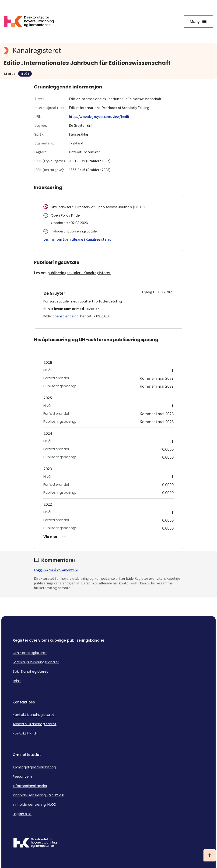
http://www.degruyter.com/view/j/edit (99, 116)
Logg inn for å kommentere (56, 570)
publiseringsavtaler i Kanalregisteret (79, 273)
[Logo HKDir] (108, 843)
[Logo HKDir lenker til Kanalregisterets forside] (32, 21)
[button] (108, 537)
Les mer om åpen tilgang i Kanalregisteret (77, 239)
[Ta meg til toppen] (210, 855)
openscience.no (66, 316)
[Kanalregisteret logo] (97, 50)
